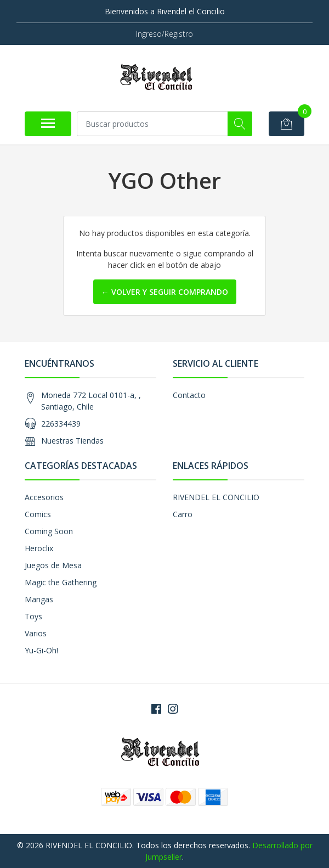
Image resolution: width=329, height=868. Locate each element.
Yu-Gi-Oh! (41, 650)
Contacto (189, 395)
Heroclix (39, 548)
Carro (183, 514)
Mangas (39, 599)
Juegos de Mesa (53, 565)
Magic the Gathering (61, 582)
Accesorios (44, 497)
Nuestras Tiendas (72, 441)
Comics (38, 514)
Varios (36, 633)
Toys (33, 616)
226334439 (61, 424)
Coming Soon (49, 531)
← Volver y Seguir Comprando (165, 292)
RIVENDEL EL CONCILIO (216, 497)
